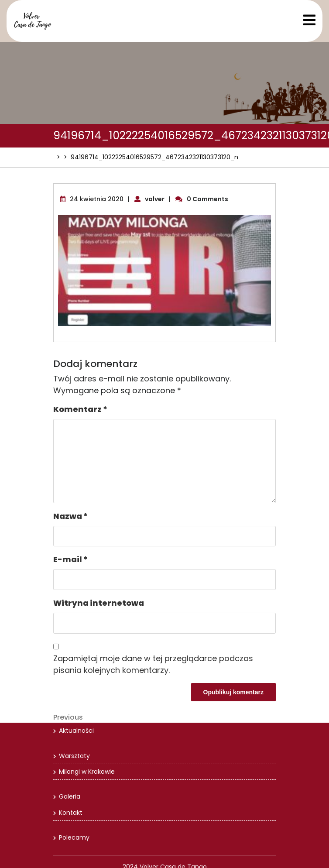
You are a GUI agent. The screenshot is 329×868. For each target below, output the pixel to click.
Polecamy (74, 837)
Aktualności (76, 731)
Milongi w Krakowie (87, 772)
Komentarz (80, 409)
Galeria (70, 796)
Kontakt (71, 813)
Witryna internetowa (99, 603)
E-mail (70, 559)
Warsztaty (74, 756)
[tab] (309, 20)
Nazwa (70, 516)
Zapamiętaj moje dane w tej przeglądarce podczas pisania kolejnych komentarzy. (153, 664)
